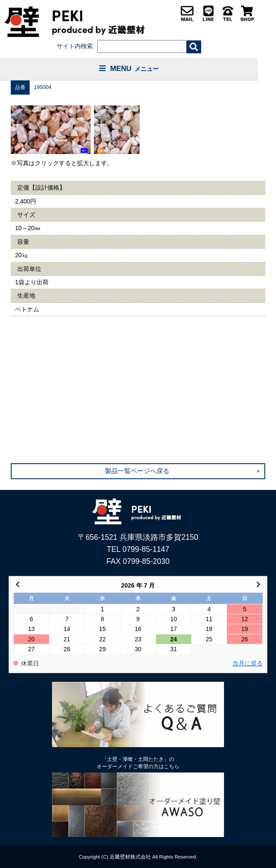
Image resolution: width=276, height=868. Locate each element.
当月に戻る (248, 663)
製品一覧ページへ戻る (137, 471)
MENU (129, 69)
